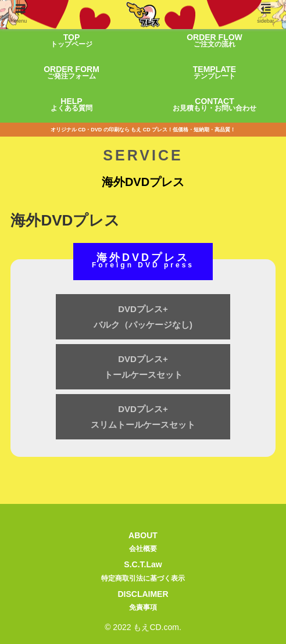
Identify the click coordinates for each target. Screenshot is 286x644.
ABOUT (143, 543)
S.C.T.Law (143, 572)
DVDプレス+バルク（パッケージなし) (143, 317)
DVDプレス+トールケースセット (143, 367)
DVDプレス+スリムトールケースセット (143, 417)
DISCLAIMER (143, 602)
